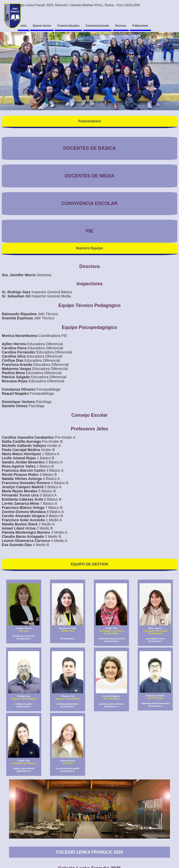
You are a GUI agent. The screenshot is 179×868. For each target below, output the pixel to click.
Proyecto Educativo (68, 26)
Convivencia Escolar (97, 26)
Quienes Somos (42, 26)
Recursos (121, 26)
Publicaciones (140, 26)
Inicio (23, 26)
